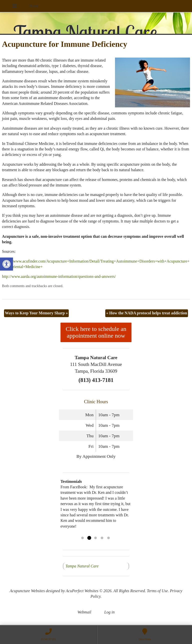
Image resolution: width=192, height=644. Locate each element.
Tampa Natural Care (82, 566)
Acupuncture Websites (27, 591)
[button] (6, 264)
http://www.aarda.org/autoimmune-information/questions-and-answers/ (59, 276)
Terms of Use (157, 591)
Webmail (84, 612)
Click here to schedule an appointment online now (96, 332)
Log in (109, 612)
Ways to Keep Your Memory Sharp (36, 313)
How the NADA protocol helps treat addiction (147, 313)
